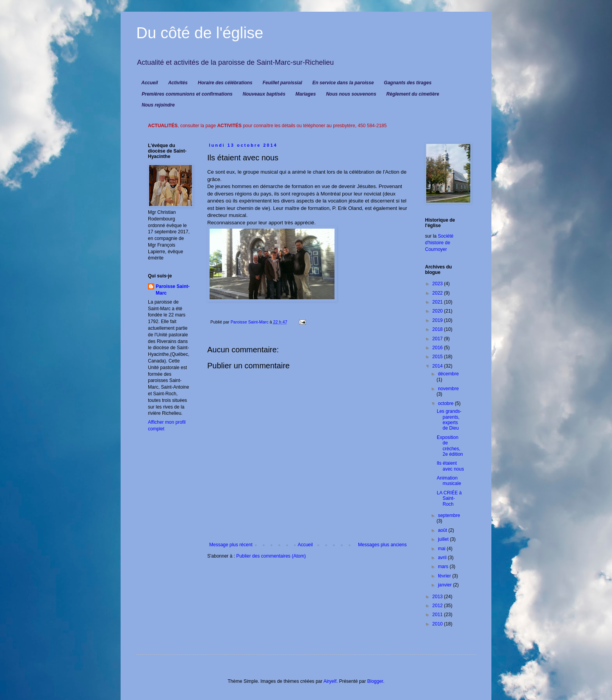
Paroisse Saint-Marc (173, 290)
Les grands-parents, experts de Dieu (449, 420)
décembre (448, 374)
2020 (438, 311)
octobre (446, 403)
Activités (178, 83)
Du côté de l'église (200, 33)
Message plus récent (231, 545)
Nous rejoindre (158, 105)
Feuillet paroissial (282, 83)
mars (444, 567)
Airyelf (330, 681)
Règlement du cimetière (413, 94)
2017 (438, 339)
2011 (438, 615)
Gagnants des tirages (408, 83)
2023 (438, 284)
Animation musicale (449, 481)
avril (443, 558)
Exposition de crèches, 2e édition (450, 446)
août (443, 530)
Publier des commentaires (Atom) (271, 556)
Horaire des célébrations (225, 83)
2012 (438, 606)
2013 (438, 597)
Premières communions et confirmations (187, 94)
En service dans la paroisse (343, 83)
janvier (446, 585)
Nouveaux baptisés (264, 94)
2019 (438, 320)
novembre (448, 389)
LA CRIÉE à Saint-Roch (449, 498)
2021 (438, 302)
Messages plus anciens (382, 545)
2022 (438, 293)
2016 (438, 348)
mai (442, 549)
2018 (438, 329)
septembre (449, 515)
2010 (438, 624)
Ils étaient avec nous (450, 466)
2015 (438, 357)
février (445, 576)
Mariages (306, 94)
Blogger (375, 681)
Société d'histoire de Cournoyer (439, 243)
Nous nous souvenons (351, 94)
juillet (444, 539)
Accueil (150, 83)
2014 (438, 366)
